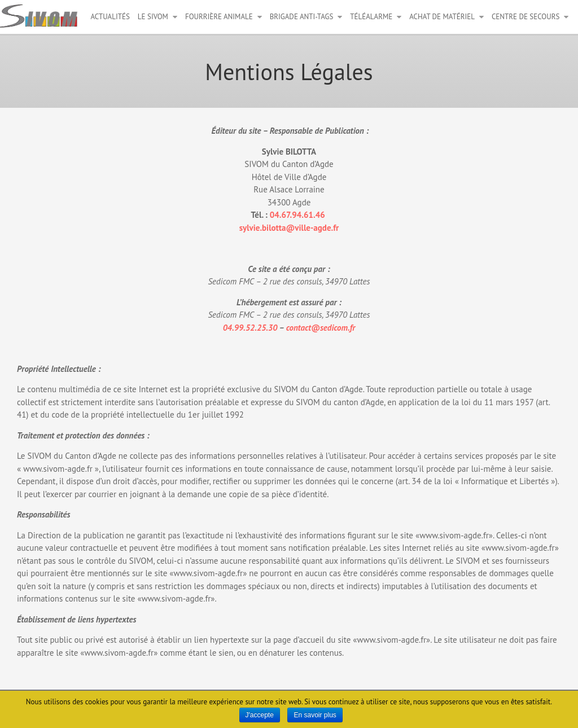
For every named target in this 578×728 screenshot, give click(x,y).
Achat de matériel (442, 17)
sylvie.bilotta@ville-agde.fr (289, 228)
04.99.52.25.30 (250, 328)
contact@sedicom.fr (321, 328)
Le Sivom (153, 17)
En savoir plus (315, 715)
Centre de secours (526, 17)
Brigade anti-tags (302, 17)
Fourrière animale (219, 17)
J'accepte (260, 715)
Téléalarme (371, 17)
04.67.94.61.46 (299, 215)
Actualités (110, 17)
